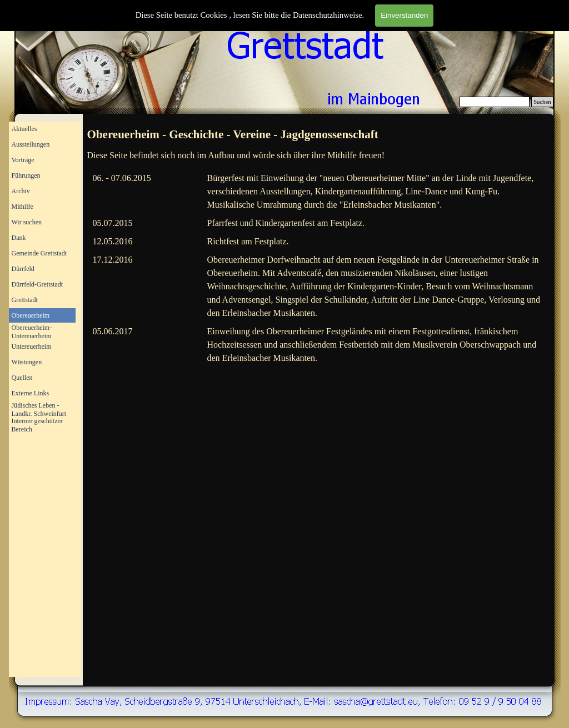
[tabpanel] (320, 135)
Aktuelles (24, 129)
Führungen (26, 175)
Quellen (22, 378)
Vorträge (23, 160)
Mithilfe (23, 207)
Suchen (542, 102)
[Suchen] (495, 102)
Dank (19, 238)
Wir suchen (27, 222)
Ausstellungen (31, 144)
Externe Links (31, 393)
